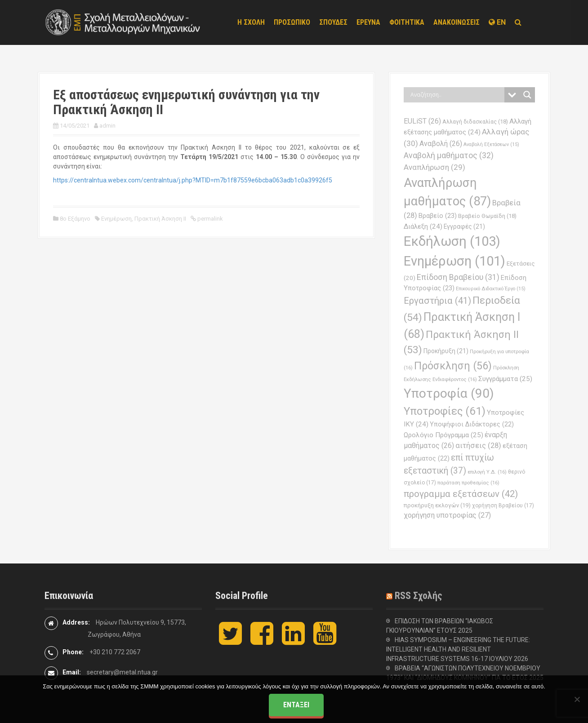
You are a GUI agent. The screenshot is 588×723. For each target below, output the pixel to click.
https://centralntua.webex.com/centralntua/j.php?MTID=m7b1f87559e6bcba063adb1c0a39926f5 (193, 180)
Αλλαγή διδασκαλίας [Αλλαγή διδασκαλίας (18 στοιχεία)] (475, 122)
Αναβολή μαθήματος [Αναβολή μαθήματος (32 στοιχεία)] (449, 155)
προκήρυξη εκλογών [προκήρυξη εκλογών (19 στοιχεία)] (437, 505)
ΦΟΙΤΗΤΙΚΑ (407, 22)
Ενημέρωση (116, 219)
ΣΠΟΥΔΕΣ (333, 22)
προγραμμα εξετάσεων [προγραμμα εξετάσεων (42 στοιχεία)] (461, 494)
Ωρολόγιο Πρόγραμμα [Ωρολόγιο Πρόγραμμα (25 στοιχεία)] (443, 435)
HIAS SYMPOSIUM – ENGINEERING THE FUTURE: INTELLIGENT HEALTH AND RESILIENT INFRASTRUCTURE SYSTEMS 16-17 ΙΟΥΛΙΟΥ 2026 (458, 649)
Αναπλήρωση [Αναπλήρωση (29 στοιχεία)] (434, 167)
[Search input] (456, 95)
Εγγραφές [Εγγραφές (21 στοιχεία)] (464, 226)
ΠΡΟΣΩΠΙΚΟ (292, 22)
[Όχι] (577, 699)
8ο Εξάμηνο (75, 219)
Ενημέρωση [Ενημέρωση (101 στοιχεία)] (454, 261)
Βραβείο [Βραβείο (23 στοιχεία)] (438, 216)
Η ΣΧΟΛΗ (251, 22)
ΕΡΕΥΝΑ (368, 22)
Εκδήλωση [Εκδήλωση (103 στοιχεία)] (452, 241)
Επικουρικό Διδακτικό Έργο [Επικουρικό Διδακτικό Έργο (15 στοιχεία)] (491, 289)
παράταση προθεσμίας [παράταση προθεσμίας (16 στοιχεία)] (468, 483)
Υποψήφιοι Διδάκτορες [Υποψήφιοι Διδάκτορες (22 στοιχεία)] (472, 424)
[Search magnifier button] (527, 95)
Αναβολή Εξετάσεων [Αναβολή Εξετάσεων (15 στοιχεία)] (491, 144)
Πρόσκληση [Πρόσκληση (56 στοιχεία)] (453, 366)
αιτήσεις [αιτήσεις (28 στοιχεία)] (478, 446)
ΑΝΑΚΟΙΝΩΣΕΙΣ (457, 22)
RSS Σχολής (419, 596)
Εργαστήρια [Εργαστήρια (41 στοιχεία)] (437, 301)
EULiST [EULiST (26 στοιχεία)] (422, 121)
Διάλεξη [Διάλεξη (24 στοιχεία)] (423, 226)
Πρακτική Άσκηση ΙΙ (160, 219)
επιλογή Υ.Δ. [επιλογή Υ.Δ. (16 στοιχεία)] (487, 472)
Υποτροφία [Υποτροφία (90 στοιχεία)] (449, 393)
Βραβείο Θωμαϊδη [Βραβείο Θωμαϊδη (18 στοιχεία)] (487, 216)
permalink (209, 219)
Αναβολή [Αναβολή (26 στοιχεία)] (441, 144)
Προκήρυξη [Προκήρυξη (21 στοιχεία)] (446, 351)
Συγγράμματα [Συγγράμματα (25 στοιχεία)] (505, 379)
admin (107, 126)
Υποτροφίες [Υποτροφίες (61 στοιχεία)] (445, 411)
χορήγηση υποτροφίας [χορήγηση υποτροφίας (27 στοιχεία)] (447, 515)
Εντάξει (296, 705)
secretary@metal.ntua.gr (122, 672)
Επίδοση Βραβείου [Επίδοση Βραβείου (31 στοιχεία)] (458, 277)
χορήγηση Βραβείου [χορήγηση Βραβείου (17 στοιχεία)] (503, 506)
